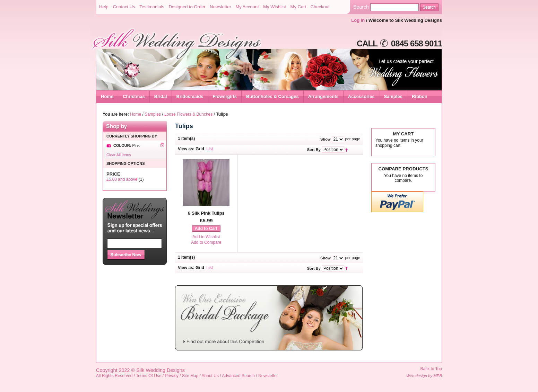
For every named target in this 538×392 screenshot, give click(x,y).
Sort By (314, 150)
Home (107, 96)
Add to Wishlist (206, 237)
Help (104, 7)
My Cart (298, 7)
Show (325, 139)
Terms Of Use (149, 376)
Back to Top (431, 369)
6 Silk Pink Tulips (206, 213)
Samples (153, 114)
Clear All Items (119, 155)
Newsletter (220, 7)
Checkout (320, 7)
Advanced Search (238, 376)
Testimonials (152, 7)
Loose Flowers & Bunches (188, 114)
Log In (358, 20)
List (210, 149)
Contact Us (124, 7)
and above (122, 179)
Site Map (190, 376)
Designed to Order (187, 7)
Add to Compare (206, 242)
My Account (247, 7)
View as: (186, 149)
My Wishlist (275, 7)
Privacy (172, 376)
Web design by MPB (424, 376)
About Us (210, 376)
